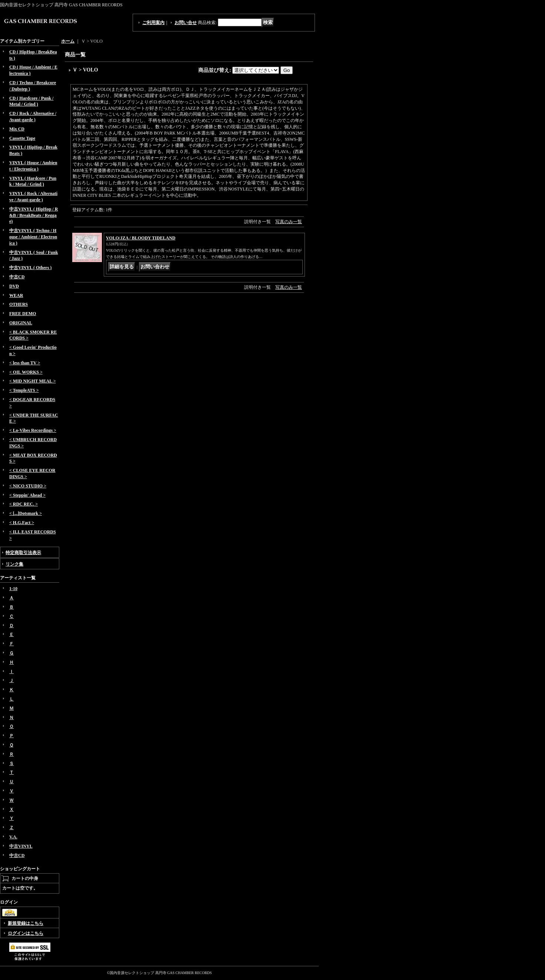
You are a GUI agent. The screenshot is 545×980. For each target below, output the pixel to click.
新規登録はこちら (26, 923)
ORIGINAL (21, 323)
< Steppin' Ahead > (27, 495)
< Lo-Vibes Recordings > (33, 430)
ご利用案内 (153, 23)
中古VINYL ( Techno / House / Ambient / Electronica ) (33, 237)
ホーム (68, 41)
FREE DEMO (23, 314)
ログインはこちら (26, 933)
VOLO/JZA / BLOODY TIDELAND (141, 238)
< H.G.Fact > (22, 523)
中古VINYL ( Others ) (30, 268)
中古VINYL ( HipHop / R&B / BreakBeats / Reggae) (34, 215)
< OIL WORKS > (26, 372)
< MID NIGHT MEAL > (32, 381)
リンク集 (14, 564)
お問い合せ (186, 23)
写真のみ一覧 (289, 222)
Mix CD (17, 129)
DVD (14, 286)
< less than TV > (25, 363)
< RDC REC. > (24, 504)
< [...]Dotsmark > (26, 513)
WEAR (16, 295)
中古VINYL (21, 846)
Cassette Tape (22, 138)
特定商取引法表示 (23, 553)
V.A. (13, 837)
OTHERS (19, 304)
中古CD (17, 277)
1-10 (13, 589)
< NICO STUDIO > (28, 486)
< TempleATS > (24, 390)
